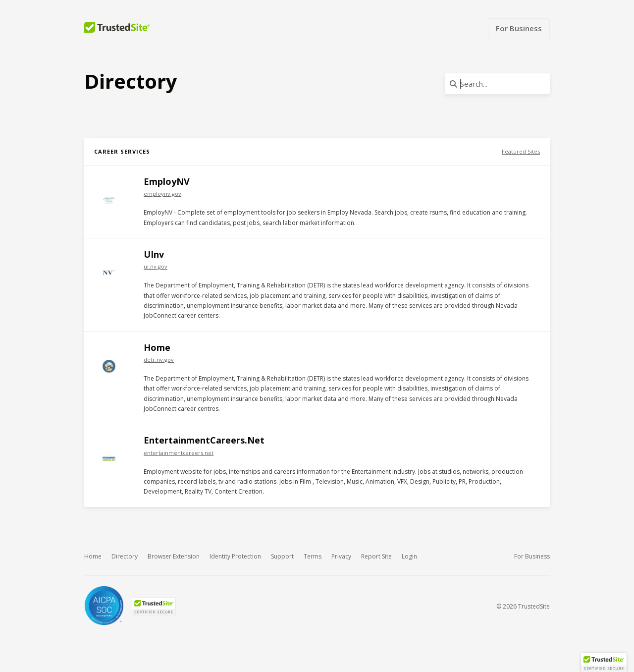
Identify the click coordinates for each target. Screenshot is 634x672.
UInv (154, 254)
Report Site (376, 556)
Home (157, 347)
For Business (519, 28)
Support (282, 556)
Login (409, 556)
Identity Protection (235, 556)
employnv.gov (162, 194)
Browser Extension (174, 556)
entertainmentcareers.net (179, 453)
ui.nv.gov (156, 266)
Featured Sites (521, 151)
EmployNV (167, 181)
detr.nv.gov (159, 360)
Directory (125, 556)
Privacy (341, 556)
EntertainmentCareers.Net (204, 440)
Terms (313, 556)
